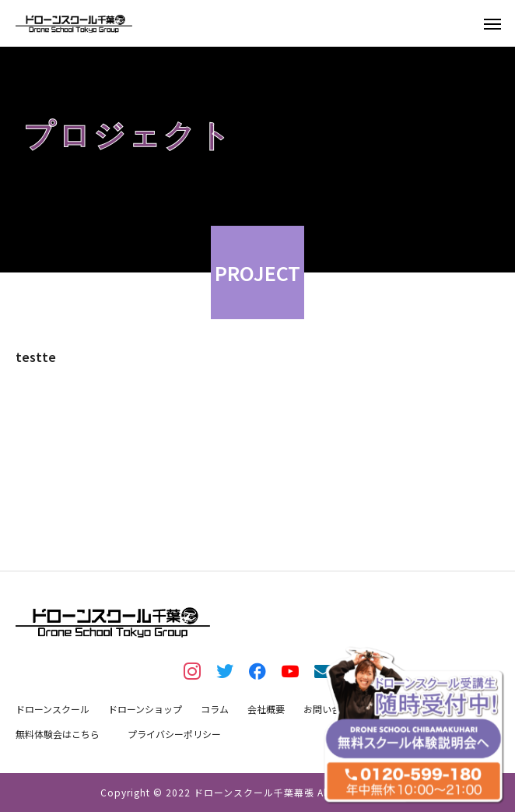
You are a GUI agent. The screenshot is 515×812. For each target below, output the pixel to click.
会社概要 (266, 709)
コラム (215, 709)
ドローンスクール (53, 709)
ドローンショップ (145, 709)
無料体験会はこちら (58, 734)
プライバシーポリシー (174, 734)
